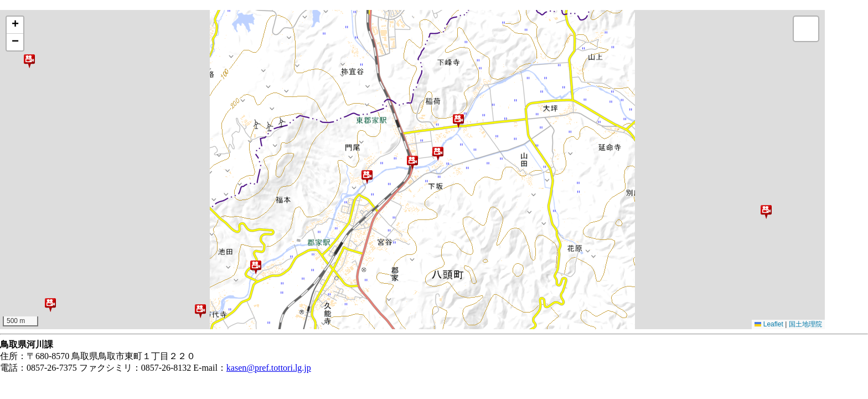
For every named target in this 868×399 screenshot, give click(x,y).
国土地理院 (805, 324)
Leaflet (769, 324)
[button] (29, 61)
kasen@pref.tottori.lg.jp (269, 368)
